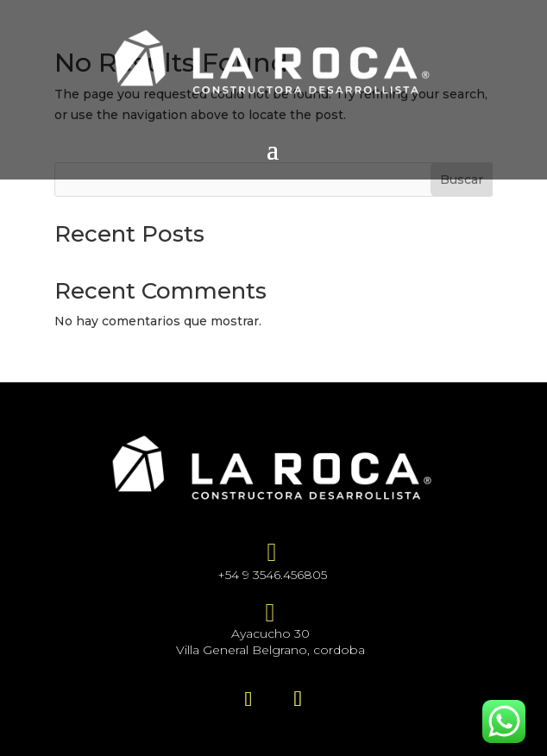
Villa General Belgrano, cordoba (270, 650)
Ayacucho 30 (270, 633)
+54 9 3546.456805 (272, 575)
